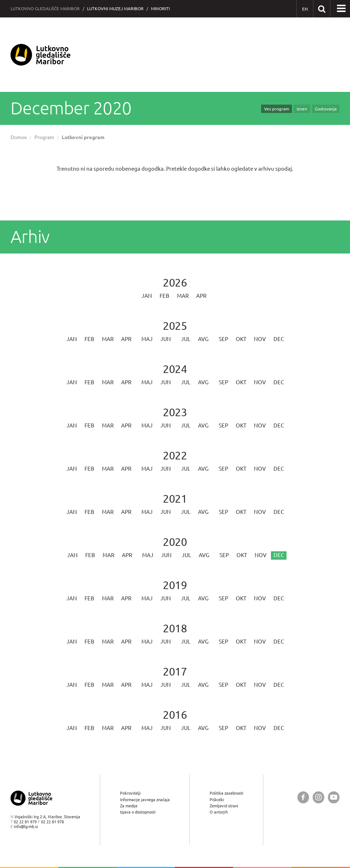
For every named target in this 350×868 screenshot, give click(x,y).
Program (44, 137)
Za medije (129, 806)
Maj (147, 339)
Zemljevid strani (224, 806)
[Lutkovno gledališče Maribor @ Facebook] (303, 797)
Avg (203, 339)
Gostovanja (326, 109)
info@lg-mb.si (26, 826)
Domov (19, 137)
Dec (279, 339)
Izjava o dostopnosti (138, 812)
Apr (201, 296)
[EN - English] (305, 9)
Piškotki (217, 800)
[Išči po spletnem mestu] (322, 9)
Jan (147, 296)
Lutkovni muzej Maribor (115, 9)
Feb (164, 296)
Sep (223, 339)
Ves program (277, 109)
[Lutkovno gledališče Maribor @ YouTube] (334, 797)
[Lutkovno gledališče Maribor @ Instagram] (318, 797)
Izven (302, 109)
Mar (183, 296)
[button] (341, 9)
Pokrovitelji (130, 793)
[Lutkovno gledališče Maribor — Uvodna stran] (41, 55)
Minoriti (160, 9)
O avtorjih (219, 812)
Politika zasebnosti (227, 793)
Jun (166, 339)
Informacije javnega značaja (145, 800)
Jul (186, 339)
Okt (241, 339)
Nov (260, 339)
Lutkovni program (83, 137)
